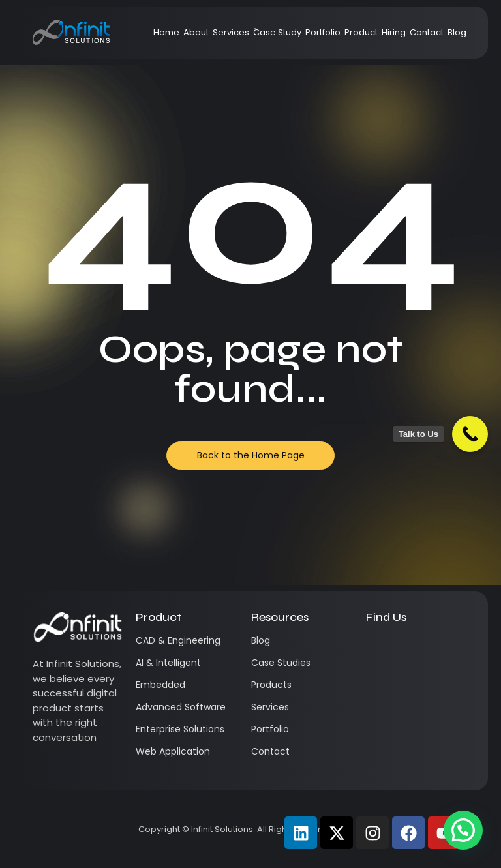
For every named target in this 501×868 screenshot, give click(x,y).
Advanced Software (181, 706)
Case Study (277, 32)
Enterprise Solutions (180, 728)
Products (271, 684)
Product (361, 32)
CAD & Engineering (178, 640)
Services (232, 32)
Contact (427, 32)
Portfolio (323, 32)
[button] (463, 830)
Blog (457, 32)
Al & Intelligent (168, 662)
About (196, 32)
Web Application (173, 751)
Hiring (394, 32)
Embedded (160, 684)
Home (166, 32)
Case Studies (281, 662)
